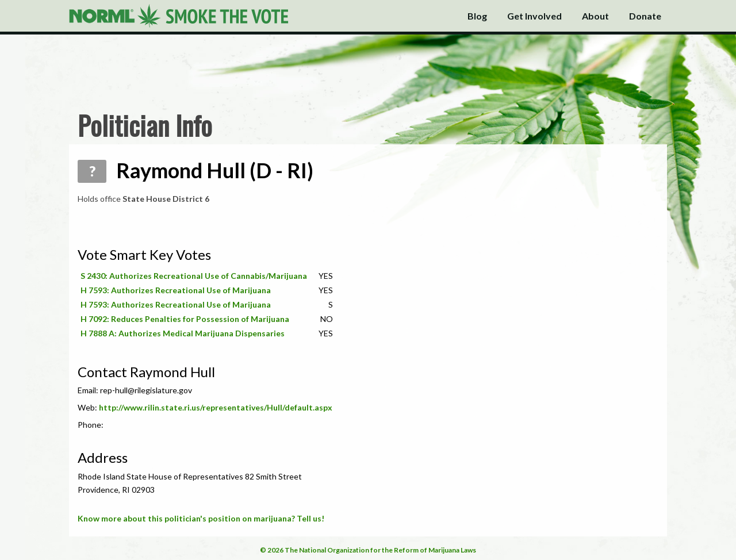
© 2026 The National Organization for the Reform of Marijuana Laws (368, 550)
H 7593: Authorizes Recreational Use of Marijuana (176, 290)
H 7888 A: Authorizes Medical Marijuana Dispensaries (183, 333)
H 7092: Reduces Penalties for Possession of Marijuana (185, 319)
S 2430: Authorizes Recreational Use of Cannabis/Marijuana (194, 276)
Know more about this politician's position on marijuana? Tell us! (201, 518)
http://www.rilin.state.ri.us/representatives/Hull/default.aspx (216, 407)
